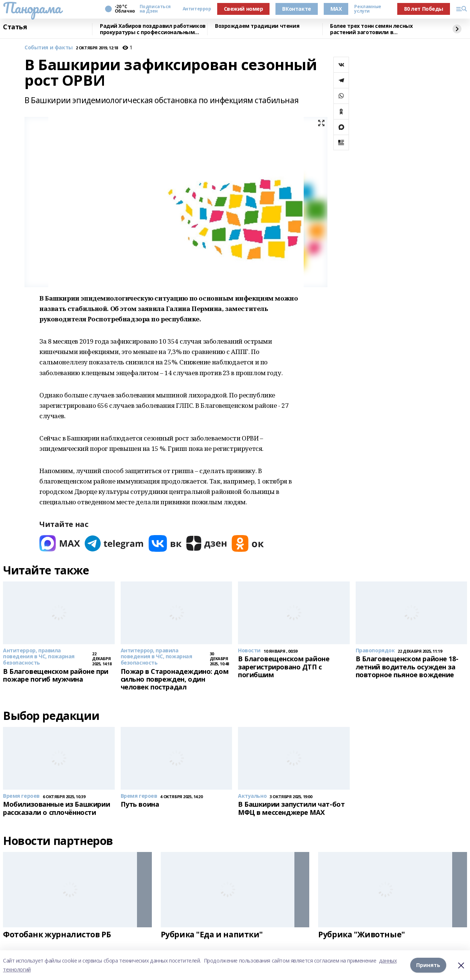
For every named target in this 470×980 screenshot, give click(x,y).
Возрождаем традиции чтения (257, 26)
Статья (15, 27)
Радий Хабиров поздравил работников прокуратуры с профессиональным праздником (153, 29)
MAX (336, 9)
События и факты (49, 48)
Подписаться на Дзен (155, 9)
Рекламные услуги (368, 9)
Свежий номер (244, 9)
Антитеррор (197, 9)
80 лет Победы (424, 9)
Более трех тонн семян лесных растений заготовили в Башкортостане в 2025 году (371, 29)
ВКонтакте (296, 9)
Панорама (32, 8)
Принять (428, 965)
